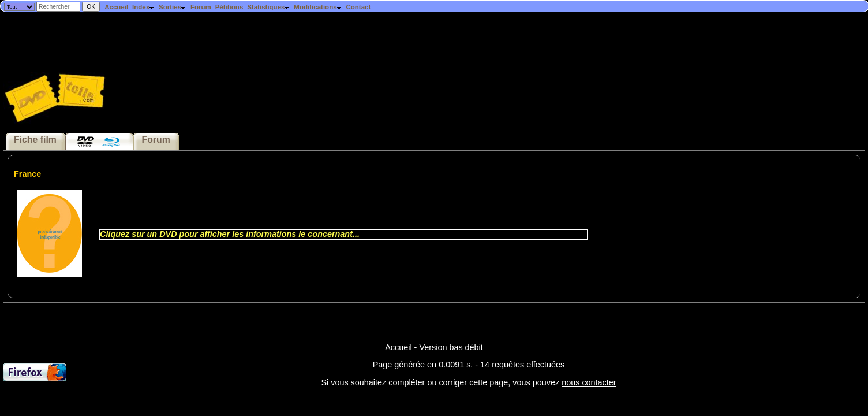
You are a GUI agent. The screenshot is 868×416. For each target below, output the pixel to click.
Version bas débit (451, 347)
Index (143, 7)
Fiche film (35, 140)
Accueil (116, 7)
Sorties (173, 7)
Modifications (318, 7)
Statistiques (268, 7)
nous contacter (589, 382)
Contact (358, 7)
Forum (201, 7)
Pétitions (229, 7)
